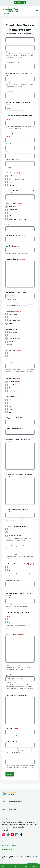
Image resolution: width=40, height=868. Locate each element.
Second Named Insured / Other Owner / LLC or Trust (20, 74)
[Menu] (37, 11)
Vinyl (10, 400)
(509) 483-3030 (11, 810)
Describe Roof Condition (16, 259)
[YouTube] (12, 835)
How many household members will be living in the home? (19, 595)
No (9, 356)
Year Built (11, 225)
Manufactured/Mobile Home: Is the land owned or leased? (20, 192)
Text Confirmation (11, 758)
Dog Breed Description (12, 580)
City (6, 152)
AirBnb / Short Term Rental (16, 216)
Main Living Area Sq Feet (16, 235)
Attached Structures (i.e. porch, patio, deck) (18, 440)
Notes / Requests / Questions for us (16, 695)
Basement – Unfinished (15, 385)
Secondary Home (13, 210)
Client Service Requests (9, 846)
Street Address (9, 144)
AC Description (10, 362)
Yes (9, 353)
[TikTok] (21, 835)
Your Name (12, 728)
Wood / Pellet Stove (14, 320)
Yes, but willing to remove (15, 536)
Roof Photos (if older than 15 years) (16, 292)
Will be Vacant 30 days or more (17, 219)
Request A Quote (7, 849)
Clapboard (11, 409)
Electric (11, 317)
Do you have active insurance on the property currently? (19, 117)
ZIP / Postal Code (10, 167)
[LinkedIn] (17, 835)
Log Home (11, 185)
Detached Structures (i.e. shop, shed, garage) (19, 475)
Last (6, 51)
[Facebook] (8, 835)
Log (10, 406)
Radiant (11, 324)
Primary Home (12, 207)
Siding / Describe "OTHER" (14, 418)
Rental (10, 213)
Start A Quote (20, 3)
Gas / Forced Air (13, 314)
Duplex (10, 182)
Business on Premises (15, 634)
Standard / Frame (13, 176)
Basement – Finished (14, 382)
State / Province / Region (12, 159)
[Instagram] (4, 835)
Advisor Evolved (9, 858)
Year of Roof (12, 246)
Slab (10, 388)
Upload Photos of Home (13, 675)
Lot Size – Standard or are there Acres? (17, 510)
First (6, 43)
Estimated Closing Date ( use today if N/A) (18, 103)
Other (10, 412)
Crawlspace (12, 391)
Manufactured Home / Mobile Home (18, 179)
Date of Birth (12, 63)
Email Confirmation (11, 741)
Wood (10, 403)
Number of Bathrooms (15, 429)
